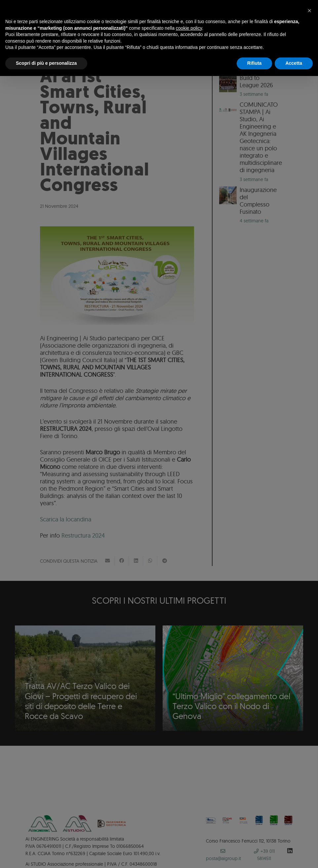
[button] (309, 11)
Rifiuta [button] (255, 63)
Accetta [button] (294, 63)
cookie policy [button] (189, 28)
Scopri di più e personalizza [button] (46, 63)
